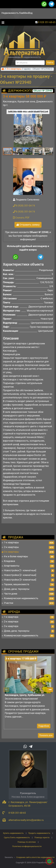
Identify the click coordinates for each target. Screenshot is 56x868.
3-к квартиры (14, 69)
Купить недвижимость (13, 833)
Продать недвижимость (39, 833)
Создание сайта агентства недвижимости (35, 857)
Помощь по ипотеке (27, 842)
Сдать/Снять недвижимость (17, 837)
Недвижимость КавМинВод (17, 13)
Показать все (46, 735)
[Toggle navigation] (2, 22)
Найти (50, 63)
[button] (28, 127)
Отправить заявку (28, 225)
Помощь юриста (42, 837)
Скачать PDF (21, 218)
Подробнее (44, 726)
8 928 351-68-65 (47, 22)
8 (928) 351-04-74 (24, 206)
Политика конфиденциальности (27, 846)
